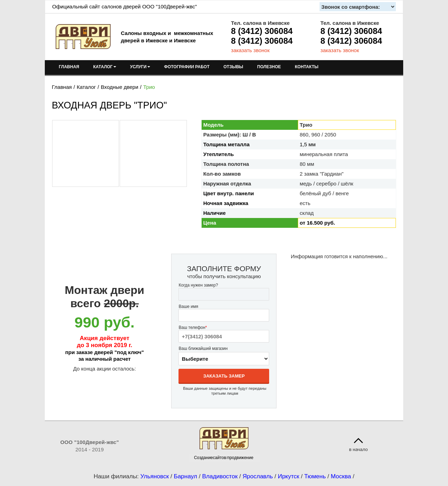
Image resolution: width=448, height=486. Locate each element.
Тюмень (315, 476)
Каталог (86, 87)
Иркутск (289, 476)
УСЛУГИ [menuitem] (140, 67)
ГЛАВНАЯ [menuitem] (69, 67)
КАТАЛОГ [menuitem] (104, 67)
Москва (341, 476)
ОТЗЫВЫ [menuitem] (233, 67)
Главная (62, 87)
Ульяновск (155, 476)
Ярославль (258, 476)
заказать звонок (250, 50)
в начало (358, 449)
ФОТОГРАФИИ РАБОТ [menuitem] (187, 67)
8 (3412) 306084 (262, 31)
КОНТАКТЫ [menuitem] (306, 67)
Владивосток (220, 476)
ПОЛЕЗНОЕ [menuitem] (269, 67)
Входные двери (120, 87)
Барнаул (186, 476)
